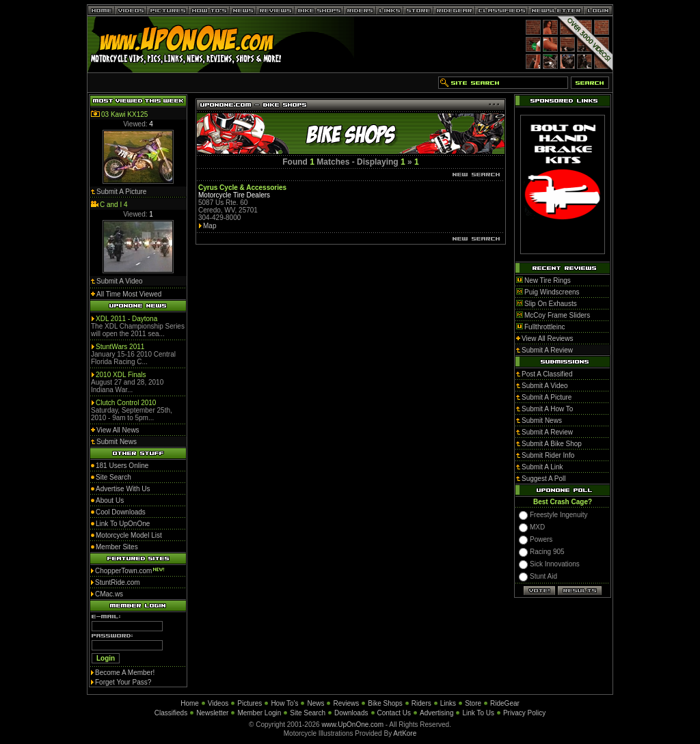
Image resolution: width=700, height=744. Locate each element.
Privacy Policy (524, 713)
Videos (218, 703)
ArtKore (405, 733)
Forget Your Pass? (123, 682)
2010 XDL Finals (121, 375)
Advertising (436, 713)
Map (210, 226)
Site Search (308, 713)
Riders (421, 703)
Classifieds (171, 713)
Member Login (259, 713)
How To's (284, 703)
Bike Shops (385, 703)
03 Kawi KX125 (124, 114)
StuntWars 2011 (120, 347)
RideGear (505, 703)
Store (473, 703)
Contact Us (394, 713)
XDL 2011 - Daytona (126, 319)
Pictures (250, 703)
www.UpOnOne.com (352, 725)
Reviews (346, 703)
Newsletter (212, 713)
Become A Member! (125, 673)
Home (190, 703)
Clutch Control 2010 (126, 403)
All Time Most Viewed (129, 294)
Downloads (351, 713)
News (315, 703)
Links (448, 703)
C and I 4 (114, 205)
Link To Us (478, 713)
